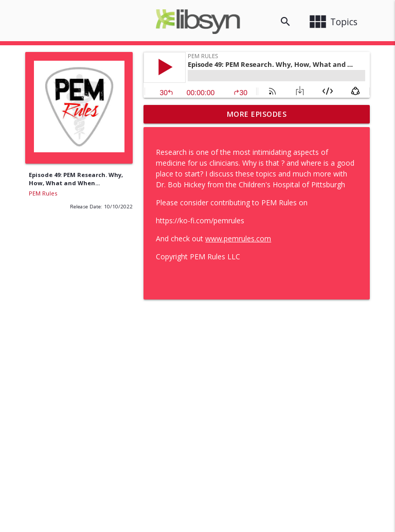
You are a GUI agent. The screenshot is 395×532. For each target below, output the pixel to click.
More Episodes (257, 114)
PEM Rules (43, 193)
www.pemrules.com (238, 238)
